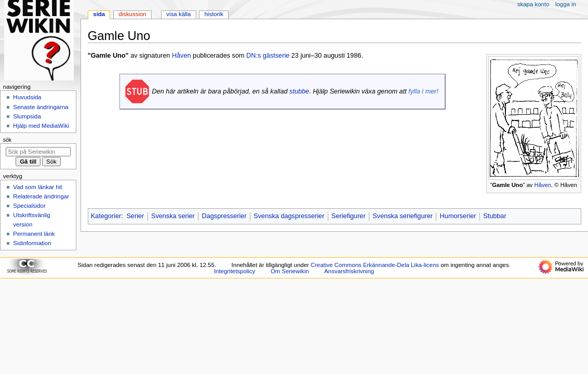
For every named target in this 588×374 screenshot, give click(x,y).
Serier (135, 216)
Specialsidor (29, 206)
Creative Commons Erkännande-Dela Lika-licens (375, 265)
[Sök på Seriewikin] (38, 152)
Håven (543, 185)
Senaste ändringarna (41, 107)
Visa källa (178, 14)
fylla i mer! (423, 91)
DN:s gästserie (268, 56)
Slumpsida (27, 116)
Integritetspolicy (235, 271)
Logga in (566, 4)
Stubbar (495, 216)
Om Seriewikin (290, 271)
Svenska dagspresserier (289, 216)
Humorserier (458, 216)
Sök (7, 140)
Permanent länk (34, 234)
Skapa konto (533, 4)
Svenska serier (173, 216)
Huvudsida (27, 97)
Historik (214, 14)
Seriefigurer (349, 216)
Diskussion (132, 14)
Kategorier (106, 216)
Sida (99, 14)
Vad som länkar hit (37, 187)
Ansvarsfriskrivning (349, 271)
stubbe (299, 91)
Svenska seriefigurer (403, 216)
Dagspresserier (224, 216)
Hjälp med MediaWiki (41, 126)
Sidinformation (32, 243)
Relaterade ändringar (41, 196)
